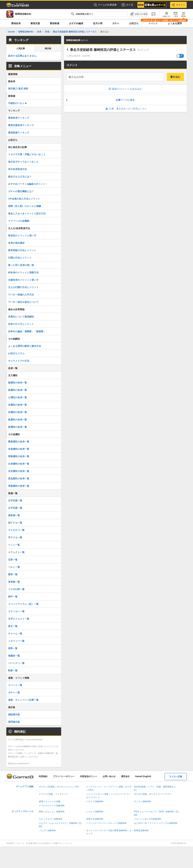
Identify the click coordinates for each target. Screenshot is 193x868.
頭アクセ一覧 (15, 523)
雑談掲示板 (14, 715)
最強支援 (35, 23)
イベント (153, 23)
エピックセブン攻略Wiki (51, 819)
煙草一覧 (13, 648)
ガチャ (116, 23)
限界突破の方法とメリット (22, 250)
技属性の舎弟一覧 (17, 412)
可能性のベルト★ (17, 103)
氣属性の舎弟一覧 (17, 420)
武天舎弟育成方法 (17, 169)
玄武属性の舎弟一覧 (19, 471)
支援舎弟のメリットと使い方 (23, 280)
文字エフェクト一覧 (19, 619)
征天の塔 (98, 23)
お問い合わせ (109, 776)
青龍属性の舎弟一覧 (19, 456)
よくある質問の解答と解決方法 (25, 346)
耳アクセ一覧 (15, 537)
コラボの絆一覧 (16, 589)
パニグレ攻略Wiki (47, 831)
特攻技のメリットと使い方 (22, 236)
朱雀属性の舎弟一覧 (19, 449)
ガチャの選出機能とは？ (21, 191)
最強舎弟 (16, 23)
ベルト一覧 (14, 567)
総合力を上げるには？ (20, 177)
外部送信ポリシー (89, 776)
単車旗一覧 (14, 582)
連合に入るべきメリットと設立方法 (27, 214)
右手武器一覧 (15, 501)
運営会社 (125, 776)
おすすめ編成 (76, 23)
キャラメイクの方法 (19, 361)
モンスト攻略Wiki (142, 801)
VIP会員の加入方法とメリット (24, 199)
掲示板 (48, 48)
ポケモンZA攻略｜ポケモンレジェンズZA (59, 787)
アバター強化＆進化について (23, 302)
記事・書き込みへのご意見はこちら (125, 109)
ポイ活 (127, 5)
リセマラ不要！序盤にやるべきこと (27, 154)
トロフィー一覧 (16, 641)
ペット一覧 (14, 545)
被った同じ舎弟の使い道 (21, 265)
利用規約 (43, 776)
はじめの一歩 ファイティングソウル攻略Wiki (156, 823)
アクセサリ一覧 (16, 530)
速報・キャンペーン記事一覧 (23, 700)
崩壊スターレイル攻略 (50, 801)
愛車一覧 (13, 574)
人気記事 (21, 48)
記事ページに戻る (125, 100)
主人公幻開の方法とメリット (23, 287)
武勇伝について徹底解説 (21, 317)
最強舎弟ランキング (19, 118)
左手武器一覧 (15, 508)
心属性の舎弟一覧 (17, 397)
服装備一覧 (14, 515)
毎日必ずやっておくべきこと (23, 162)
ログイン (178, 5)
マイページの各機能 (19, 221)
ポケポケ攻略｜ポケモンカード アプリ (153, 794)
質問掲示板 (14, 722)
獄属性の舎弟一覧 (17, 427)
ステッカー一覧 (16, 611)
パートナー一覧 (16, 663)
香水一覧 (13, 626)
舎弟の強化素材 (16, 243)
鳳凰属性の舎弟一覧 (19, 442)
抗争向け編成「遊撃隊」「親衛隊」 (27, 331)
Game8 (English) (143, 776)
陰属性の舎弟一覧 (17, 390)
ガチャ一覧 (14, 693)
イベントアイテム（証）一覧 (23, 604)
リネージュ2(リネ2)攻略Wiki (148, 819)
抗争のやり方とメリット (21, 324)
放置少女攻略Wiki (95, 819)
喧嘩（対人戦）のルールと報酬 (25, 206)
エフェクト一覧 (16, 552)
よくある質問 (175, 23)
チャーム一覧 (15, 634)
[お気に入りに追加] (139, 14)
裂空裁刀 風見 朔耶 (18, 89)
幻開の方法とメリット (20, 258)
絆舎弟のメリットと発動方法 (23, 272)
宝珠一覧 (13, 560)
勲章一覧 (13, 671)
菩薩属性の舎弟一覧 (19, 486)
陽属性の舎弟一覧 (17, 383)
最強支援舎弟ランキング (21, 125)
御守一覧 (13, 597)
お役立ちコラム (16, 353)
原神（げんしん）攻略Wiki (52, 812)
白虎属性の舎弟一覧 (19, 464)
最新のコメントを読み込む (125, 89)
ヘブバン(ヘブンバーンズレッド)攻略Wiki (106, 823)
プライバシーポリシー (64, 776)
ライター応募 (176, 777)
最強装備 (54, 23)
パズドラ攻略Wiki (95, 801)
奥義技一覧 (14, 656)
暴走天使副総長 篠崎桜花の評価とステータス (103, 50)
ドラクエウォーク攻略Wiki (52, 806)
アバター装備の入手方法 (21, 295)
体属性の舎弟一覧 (17, 405)
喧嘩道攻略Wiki (141, 831)
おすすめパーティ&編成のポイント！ (28, 184)
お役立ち (134, 23)
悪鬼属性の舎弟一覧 (19, 479)
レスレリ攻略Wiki (95, 812)
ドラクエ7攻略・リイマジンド (53, 794)
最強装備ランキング (19, 133)
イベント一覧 (15, 685)
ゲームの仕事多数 (105, 5)
